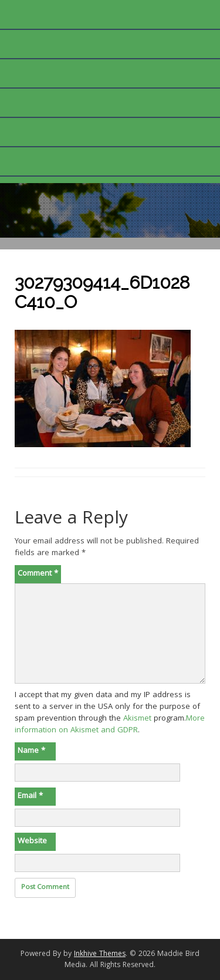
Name (31, 751)
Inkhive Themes (100, 954)
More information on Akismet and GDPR (110, 725)
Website (32, 842)
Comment (38, 574)
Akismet (137, 719)
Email (30, 796)
